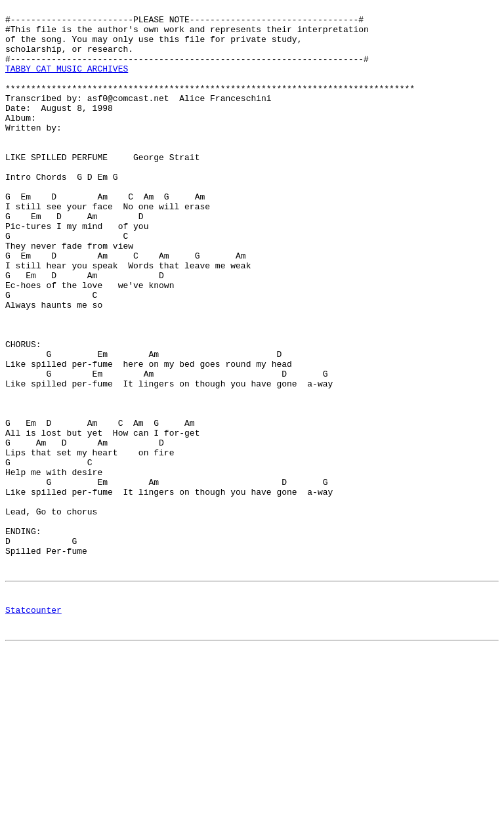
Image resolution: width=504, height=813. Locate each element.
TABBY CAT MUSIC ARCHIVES (67, 82)
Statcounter (33, 730)
